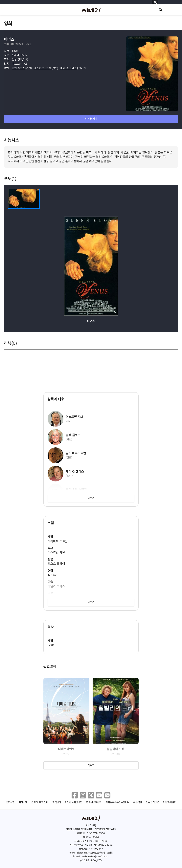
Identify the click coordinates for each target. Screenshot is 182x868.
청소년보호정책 (94, 802)
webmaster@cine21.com (96, 857)
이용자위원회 (170, 802)
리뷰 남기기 (91, 119)
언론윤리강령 (152, 802)
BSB (51, 645)
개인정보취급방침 (74, 802)
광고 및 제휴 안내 (40, 802)
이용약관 (138, 802)
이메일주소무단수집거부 (117, 802)
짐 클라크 (54, 575)
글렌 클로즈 (19, 68)
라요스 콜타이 (56, 564)
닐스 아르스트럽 (43, 68)
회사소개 (23, 802)
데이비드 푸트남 (58, 541)
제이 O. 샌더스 (69, 68)
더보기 (91, 498)
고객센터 (57, 802)
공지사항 (10, 802)
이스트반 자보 (20, 64)
